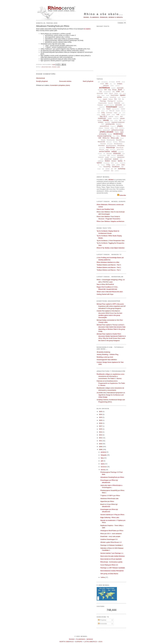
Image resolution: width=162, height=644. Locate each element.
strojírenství (108, 159)
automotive (100, 90)
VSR (122, 167)
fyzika (123, 103)
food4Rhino (120, 101)
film (123, 99)
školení (107, 161)
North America (67, 642)
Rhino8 (122, 138)
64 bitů (102, 84)
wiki (112, 169)
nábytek (122, 118)
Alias (115, 84)
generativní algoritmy (109, 105)
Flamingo (103, 101)
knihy (103, 113)
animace (106, 86)
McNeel (111, 180)
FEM (120, 99)
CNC (120, 94)
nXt (120, 120)
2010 (101, 444)
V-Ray (108, 165)
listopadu (104, 455)
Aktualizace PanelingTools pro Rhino (53, 26)
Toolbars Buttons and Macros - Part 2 (109, 267)
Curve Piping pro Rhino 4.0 (109, 565)
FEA (115, 99)
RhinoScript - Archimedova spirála (111, 562)
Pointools (107, 128)
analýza (120, 84)
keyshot (118, 111)
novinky (116, 121)
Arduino (112, 86)
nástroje (100, 120)
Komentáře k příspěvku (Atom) (60, 85)
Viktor (100, 167)
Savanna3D (113, 150)
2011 (101, 441)
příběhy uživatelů (107, 132)
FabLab (111, 99)
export (105, 99)
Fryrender (117, 103)
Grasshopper (112, 107)
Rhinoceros (109, 142)
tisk (99, 165)
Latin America (90, 642)
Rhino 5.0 (106, 138)
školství (114, 161)
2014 (101, 432)
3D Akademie (105, 82)
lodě (118, 115)
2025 (101, 412)
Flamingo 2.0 (111, 101)
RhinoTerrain (120, 148)
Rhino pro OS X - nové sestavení (111, 534)
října (102, 458)
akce (111, 84)
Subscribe (122, 195)
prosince (104, 452)
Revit (114, 136)
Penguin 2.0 (113, 126)
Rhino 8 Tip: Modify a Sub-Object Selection (111, 248)
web (103, 169)
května (103, 577)
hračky (103, 109)
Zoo (112, 171)
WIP (115, 169)
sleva (123, 154)
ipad (99, 111)
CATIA (106, 94)
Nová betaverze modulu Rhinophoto (112, 571)
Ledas (103, 115)
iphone (103, 111)
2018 (101, 423)
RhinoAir (103, 140)
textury (117, 163)
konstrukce (109, 113)
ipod (107, 111)
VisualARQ (107, 167)
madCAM (111, 117)
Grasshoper (102, 107)
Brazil (120, 90)
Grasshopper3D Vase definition (107, 360)
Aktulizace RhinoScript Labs (109, 498)
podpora (101, 128)
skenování (109, 154)
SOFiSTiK (113, 155)
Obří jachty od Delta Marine (109, 574)
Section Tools (120, 150)
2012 (101, 438)
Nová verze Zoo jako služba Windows (112, 556)
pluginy (120, 126)
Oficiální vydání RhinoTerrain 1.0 (111, 542)
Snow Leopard (103, 155)
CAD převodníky (107, 92)
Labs (120, 113)
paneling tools (110, 124)
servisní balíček (104, 151)
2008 (101, 449)
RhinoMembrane (118, 144)
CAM (118, 91)
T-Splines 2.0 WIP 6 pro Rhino (110, 496)
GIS (124, 105)
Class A (111, 94)
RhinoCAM (101, 142)
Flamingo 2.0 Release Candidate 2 (112, 545)
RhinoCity (115, 142)
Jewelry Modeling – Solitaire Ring (107, 354)
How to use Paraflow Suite (105, 209)
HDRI (99, 109)
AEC (107, 84)
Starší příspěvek (88, 81)
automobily (120, 88)
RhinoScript (111, 147)
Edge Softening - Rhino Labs (110, 517)
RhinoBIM (119, 140)
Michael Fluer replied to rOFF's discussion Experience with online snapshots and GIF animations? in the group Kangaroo (111, 306)
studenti (116, 159)
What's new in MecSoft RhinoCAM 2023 (110, 292)
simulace (100, 154)
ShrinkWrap (121, 152)
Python (117, 132)
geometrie (119, 105)
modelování (102, 118)
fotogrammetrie (102, 103)
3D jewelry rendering (103, 352)
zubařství (117, 171)
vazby (113, 165)
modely (110, 118)
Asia (100, 642)
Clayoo (116, 94)
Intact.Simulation (116, 109)
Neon (112, 121)
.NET (99, 82)
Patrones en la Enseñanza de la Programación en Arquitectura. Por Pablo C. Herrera (111, 383)
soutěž (107, 157)
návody (106, 120)
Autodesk (113, 88)
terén (112, 163)
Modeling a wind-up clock (105, 357)
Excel (119, 97)
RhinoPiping (102, 148)
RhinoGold (103, 144)
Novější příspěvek (42, 81)
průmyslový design (117, 130)
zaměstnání (107, 171)
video (123, 165)
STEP (102, 159)
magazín (117, 117)
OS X (103, 124)
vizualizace (116, 167)
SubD (121, 159)
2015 (101, 429)
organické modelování (118, 122)
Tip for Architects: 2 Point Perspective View (111, 241)
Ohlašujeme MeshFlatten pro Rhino (112, 531)
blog (109, 90)
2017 (101, 426)
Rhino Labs (56, 67)
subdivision (101, 161)
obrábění (101, 122)
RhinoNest (101, 146)
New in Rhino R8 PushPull (105, 284)
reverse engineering (104, 136)
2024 (101, 414)
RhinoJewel (110, 144)
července (104, 467)
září (102, 461)
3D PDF (118, 82)
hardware (121, 107)
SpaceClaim (113, 157)
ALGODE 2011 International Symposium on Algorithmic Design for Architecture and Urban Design (111, 395)
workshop (122, 169)
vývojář (99, 169)
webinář (107, 169)
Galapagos (100, 105)
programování (106, 130)
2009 (101, 447)
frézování (110, 103)
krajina (115, 113)
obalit (124, 121)
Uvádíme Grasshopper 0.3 (109, 539)
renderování (118, 134)
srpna (103, 464)
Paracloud (119, 124)
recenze (110, 134)
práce (112, 128)
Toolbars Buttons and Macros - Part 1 (109, 270)
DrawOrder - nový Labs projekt (110, 536)
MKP (121, 116)
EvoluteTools (113, 97)
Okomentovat (40, 78)
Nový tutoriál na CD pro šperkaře (111, 559)
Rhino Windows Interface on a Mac (108, 262)
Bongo (114, 90)
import (108, 109)
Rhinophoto (121, 146)
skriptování (117, 153)
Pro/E (116, 128)
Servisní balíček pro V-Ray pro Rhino (112, 515)
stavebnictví (121, 157)
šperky (120, 161)
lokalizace (123, 115)
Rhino (118, 136)
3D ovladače (112, 82)
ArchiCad (117, 86)
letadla (108, 115)
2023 (101, 417)
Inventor (123, 109)
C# (124, 90)
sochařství (120, 155)
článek (103, 95)
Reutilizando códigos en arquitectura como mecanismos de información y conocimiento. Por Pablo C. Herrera (111, 376)
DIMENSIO (106, 97)
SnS (109, 155)
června (103, 470)
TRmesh (103, 165)
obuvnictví (107, 122)
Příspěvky (102, 620)
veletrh (118, 165)
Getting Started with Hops (105, 294)
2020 (101, 420)
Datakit (108, 95)
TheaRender (123, 163)
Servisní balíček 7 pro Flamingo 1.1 (112, 553)
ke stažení (87, 29)
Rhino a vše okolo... (104, 14)
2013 (101, 435)
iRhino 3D (112, 111)
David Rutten (114, 95)
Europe (79, 642)
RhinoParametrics (111, 146)
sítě (104, 154)
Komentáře (102, 624)
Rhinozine (102, 150)
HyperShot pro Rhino (107, 501)
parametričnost (104, 126)
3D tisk (123, 82)
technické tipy (107, 163)
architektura (46, 67)
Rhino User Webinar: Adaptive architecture (110, 221)
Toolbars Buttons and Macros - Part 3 (109, 265)
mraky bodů (116, 119)
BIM (106, 90)
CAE (113, 92)
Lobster (113, 115)
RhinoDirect (122, 142)
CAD (101, 92)
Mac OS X (103, 116)
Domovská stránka (65, 81)
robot (107, 150)
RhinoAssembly (111, 140)
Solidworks (101, 157)
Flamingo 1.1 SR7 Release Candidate (113, 568)
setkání (114, 151)
